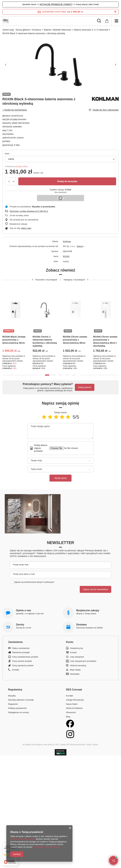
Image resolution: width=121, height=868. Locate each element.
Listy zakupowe (77, 657)
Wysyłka (12, 696)
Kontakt (16, 670)
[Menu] (116, 21)
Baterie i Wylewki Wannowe (58, 30)
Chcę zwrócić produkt (22, 661)
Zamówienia (15, 642)
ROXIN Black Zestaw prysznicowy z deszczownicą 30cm (14, 340)
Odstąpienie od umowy (18, 712)
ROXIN (66, 256)
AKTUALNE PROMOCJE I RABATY (56, 4)
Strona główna (23, 30)
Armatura (37, 30)
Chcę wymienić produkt (23, 665)
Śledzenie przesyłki (21, 652)
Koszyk (73, 652)
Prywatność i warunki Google (46, 847)
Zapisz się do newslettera (95, 589)
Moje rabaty (75, 670)
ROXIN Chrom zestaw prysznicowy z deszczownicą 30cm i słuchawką (105, 341)
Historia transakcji (78, 665)
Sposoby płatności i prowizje (21, 700)
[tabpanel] (15, 327)
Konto (70, 642)
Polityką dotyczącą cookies (22, 839)
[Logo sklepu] (6, 21)
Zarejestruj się (76, 648)
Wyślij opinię (60, 478)
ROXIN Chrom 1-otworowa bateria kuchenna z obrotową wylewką (45, 341)
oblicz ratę (26, 228)
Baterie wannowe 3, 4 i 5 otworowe (91, 30)
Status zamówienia (21, 648)
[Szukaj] (99, 21)
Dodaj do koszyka (67, 181)
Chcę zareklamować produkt (25, 657)
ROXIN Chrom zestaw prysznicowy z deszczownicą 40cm (75, 340)
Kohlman (67, 241)
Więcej (80, 246)
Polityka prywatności (17, 708)
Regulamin (13, 704)
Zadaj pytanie (85, 387)
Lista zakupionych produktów (83, 661)
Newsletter (60, 543)
